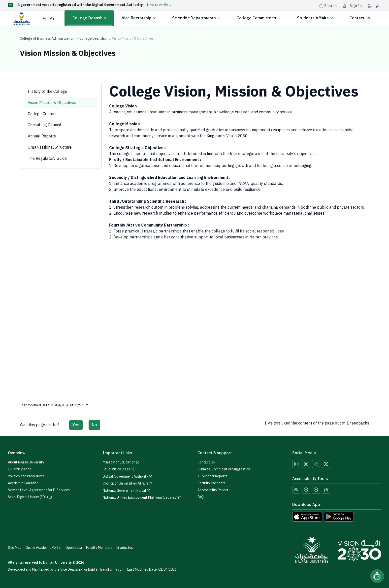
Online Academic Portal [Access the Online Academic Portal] (44, 548)
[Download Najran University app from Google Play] (339, 516)
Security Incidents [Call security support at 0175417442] (211, 483)
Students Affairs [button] (315, 18)
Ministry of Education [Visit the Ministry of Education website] (121, 462)
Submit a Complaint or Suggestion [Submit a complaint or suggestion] (224, 469)
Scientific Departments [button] (196, 18)
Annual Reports (42, 136)
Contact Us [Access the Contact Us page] (206, 462)
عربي (373, 6)
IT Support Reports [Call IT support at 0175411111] (212, 476)
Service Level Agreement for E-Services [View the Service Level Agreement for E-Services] (39, 490)
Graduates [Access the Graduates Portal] (125, 548)
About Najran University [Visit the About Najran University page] (26, 462)
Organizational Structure (50, 147)
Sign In (356, 6)
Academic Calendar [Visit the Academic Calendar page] (23, 483)
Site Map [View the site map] (15, 548)
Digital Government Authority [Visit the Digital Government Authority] (128, 476)
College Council (42, 114)
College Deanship (89, 18)
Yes (76, 425)
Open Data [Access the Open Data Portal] (74, 548)
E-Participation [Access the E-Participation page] (20, 469)
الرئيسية (50, 18)
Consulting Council (44, 125)
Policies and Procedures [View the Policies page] (26, 476)
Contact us (360, 18)
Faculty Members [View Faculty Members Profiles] (99, 548)
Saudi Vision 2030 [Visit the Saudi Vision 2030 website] (118, 469)
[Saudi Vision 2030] (359, 551)
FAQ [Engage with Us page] (201, 497)
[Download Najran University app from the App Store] (307, 516)
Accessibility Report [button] (213, 490)
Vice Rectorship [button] (139, 18)
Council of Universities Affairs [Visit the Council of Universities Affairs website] (128, 483)
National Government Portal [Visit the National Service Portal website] (127, 491)
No (94, 425)
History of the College (48, 92)
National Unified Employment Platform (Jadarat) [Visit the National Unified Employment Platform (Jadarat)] (142, 498)
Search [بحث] (328, 6)
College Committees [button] (259, 18)
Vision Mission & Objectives (52, 103)
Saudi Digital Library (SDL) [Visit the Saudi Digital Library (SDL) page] (30, 497)
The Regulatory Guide (47, 159)
